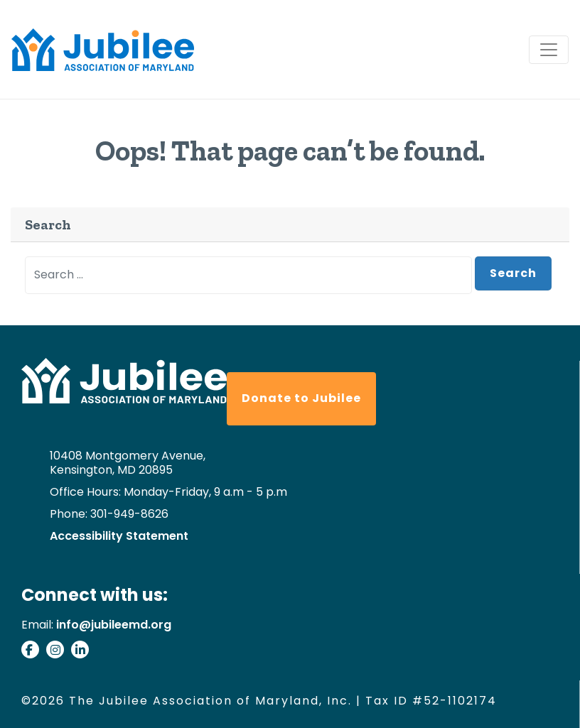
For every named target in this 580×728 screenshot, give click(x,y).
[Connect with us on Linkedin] (84, 652)
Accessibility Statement (119, 537)
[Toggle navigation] (549, 50)
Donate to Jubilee (301, 398)
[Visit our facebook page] (34, 652)
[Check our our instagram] (59, 652)
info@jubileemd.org (114, 625)
